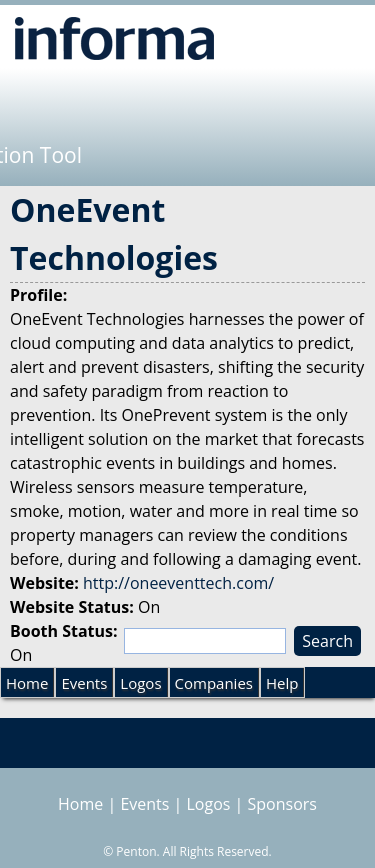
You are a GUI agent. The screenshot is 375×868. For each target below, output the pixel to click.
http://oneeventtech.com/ (178, 583)
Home (27, 683)
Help (282, 683)
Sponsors (282, 804)
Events (84, 683)
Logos (140, 683)
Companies (214, 683)
